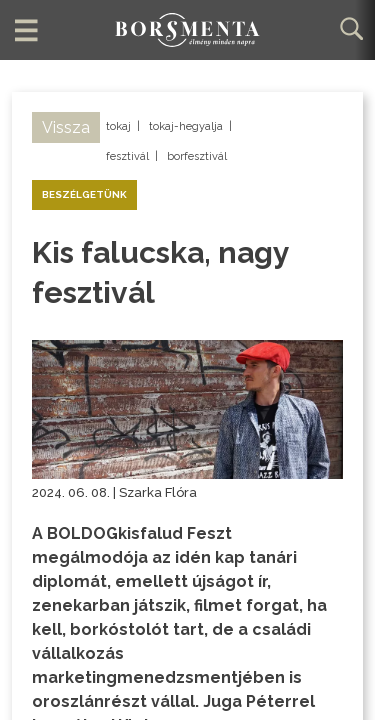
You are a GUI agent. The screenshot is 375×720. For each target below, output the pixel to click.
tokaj (118, 126)
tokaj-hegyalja (186, 126)
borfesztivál (197, 156)
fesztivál (127, 156)
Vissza (66, 127)
